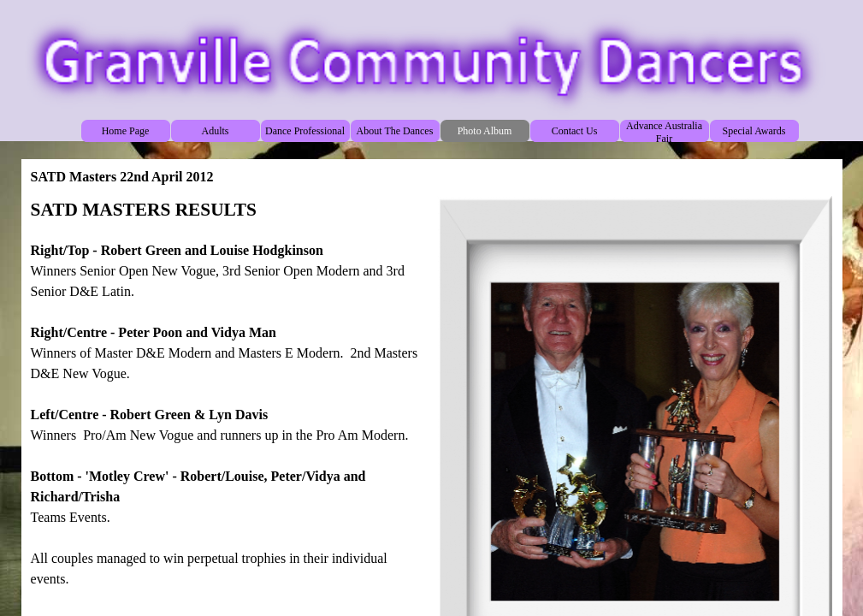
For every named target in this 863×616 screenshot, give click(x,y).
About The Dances (395, 131)
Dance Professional (305, 131)
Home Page (126, 131)
